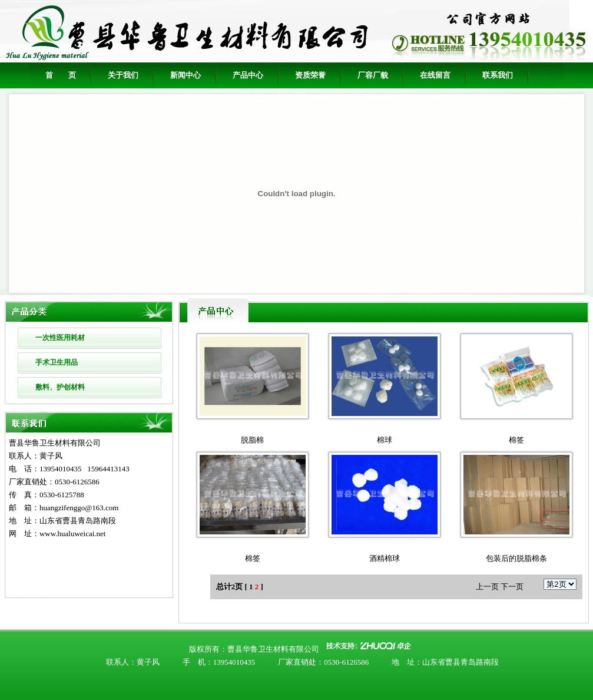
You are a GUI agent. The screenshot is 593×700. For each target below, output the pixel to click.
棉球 (385, 440)
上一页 (487, 587)
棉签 (516, 440)
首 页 (61, 75)
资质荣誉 (310, 75)
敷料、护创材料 (60, 387)
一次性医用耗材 (60, 338)
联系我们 (498, 75)
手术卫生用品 (57, 362)
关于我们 (123, 75)
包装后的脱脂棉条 (516, 558)
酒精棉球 (385, 558)
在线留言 (435, 75)
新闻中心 (185, 75)
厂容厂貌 (373, 75)
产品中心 (248, 75)
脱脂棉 (252, 440)
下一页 (512, 587)
